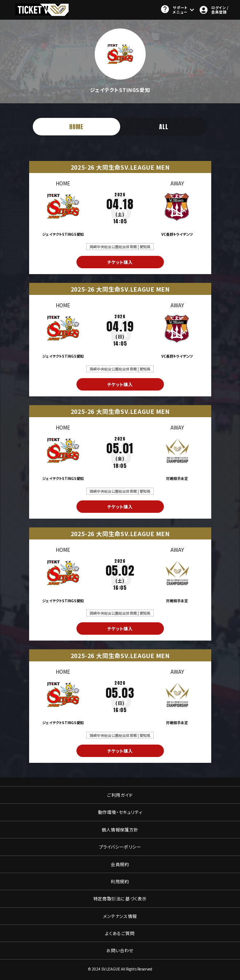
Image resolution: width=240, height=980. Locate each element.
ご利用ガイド (120, 795)
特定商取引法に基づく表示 (120, 898)
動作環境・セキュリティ (120, 812)
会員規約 (120, 864)
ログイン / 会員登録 (214, 10)
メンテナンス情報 (120, 916)
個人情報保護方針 (120, 829)
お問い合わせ (120, 950)
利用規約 (120, 881)
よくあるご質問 (120, 933)
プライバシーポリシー (120, 847)
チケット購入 (120, 262)
